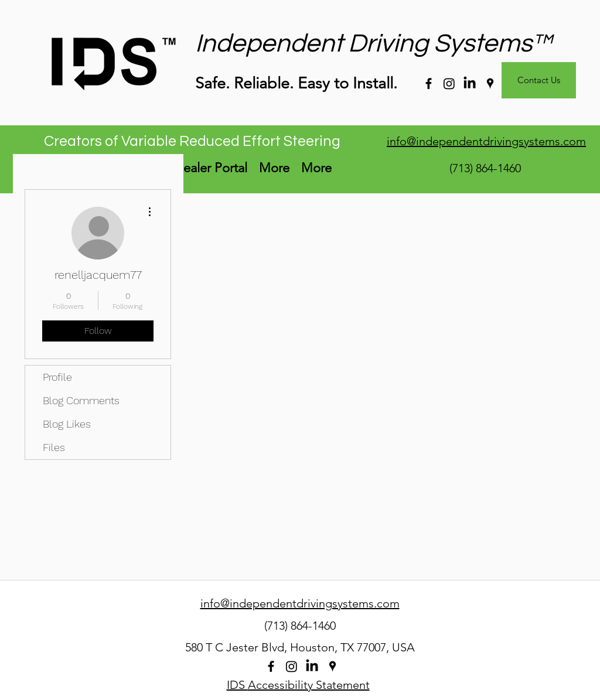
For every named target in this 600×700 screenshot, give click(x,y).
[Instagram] (449, 83)
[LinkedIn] (470, 83)
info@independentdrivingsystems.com (486, 141)
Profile (57, 377)
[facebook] (429, 83)
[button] (274, 168)
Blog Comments (81, 400)
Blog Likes (67, 424)
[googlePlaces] (490, 83)
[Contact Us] (539, 80)
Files (54, 447)
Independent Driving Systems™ (374, 44)
